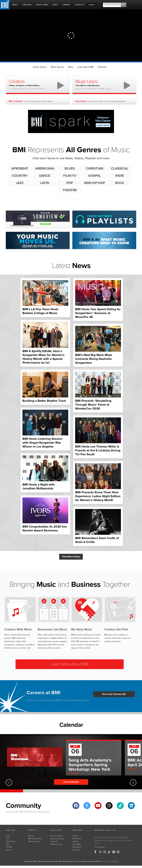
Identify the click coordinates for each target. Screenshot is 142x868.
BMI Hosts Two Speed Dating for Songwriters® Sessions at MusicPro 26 (98, 313)
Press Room (77, 839)
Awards (9, 850)
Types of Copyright (57, 839)
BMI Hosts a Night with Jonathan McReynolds (39, 487)
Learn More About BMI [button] (70, 664)
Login (8, 836)
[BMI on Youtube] (119, 852)
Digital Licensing (56, 844)
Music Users (56, 830)
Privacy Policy (114, 861)
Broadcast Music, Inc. (105, 830)
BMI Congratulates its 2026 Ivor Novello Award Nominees (45, 529)
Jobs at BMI (77, 844)
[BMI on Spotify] (114, 852)
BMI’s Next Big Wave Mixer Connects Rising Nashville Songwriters (94, 359)
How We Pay (10, 841)
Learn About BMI (85, 67)
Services (32, 830)
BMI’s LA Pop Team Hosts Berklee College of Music (40, 311)
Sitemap (75, 841)
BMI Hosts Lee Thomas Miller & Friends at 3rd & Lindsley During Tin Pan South (98, 450)
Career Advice (40, 67)
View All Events (71, 782)
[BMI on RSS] (123, 852)
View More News (71, 557)
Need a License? (56, 836)
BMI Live (31, 836)
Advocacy (76, 850)
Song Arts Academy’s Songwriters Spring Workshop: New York (90, 765)
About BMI (77, 830)
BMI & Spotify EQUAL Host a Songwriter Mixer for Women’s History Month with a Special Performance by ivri (43, 357)
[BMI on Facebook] (97, 852)
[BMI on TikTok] (110, 852)
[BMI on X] (101, 852)
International (77, 847)
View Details (74, 773)
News (71, 67)
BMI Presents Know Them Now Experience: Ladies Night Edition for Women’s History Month (98, 496)
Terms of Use (105, 861)
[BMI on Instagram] (105, 852)
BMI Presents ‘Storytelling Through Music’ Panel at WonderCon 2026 (93, 405)
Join (7, 839)
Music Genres (57, 67)
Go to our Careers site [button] (114, 694)
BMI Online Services (35, 839)
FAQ (7, 844)
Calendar (102, 67)
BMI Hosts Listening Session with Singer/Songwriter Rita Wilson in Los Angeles (42, 443)
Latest (71, 266)
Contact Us (54, 841)
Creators (10, 830)
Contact (75, 836)
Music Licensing (34, 841)
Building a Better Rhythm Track (44, 401)
